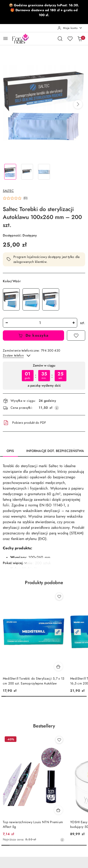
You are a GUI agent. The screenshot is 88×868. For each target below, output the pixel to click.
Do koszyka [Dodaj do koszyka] (33, 335)
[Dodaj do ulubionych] (76, 335)
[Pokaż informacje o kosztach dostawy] (57, 408)
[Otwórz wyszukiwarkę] (60, 39)
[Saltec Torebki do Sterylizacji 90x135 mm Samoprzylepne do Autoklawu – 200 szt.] (11, 299)
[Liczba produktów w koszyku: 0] (80, 39)
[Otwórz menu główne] (6, 38)
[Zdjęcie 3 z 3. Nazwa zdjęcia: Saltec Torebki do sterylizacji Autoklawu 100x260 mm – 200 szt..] (44, 172)
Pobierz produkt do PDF (24, 423)
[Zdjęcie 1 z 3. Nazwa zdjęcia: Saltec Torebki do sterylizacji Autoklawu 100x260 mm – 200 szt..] (10, 172)
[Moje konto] (70, 28)
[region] (44, 376)
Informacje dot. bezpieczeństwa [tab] (55, 451)
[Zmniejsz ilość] (7, 323)
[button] (78, 104)
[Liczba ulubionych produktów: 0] (70, 39)
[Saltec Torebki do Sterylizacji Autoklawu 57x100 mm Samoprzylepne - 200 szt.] (51, 299)
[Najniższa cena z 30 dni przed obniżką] (62, 840)
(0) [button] (25, 198)
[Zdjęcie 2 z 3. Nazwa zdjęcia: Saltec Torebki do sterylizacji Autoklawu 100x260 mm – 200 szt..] (27, 172)
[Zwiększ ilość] (73, 323)
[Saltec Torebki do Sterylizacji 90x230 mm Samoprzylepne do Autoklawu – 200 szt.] (31, 299)
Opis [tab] (10, 451)
